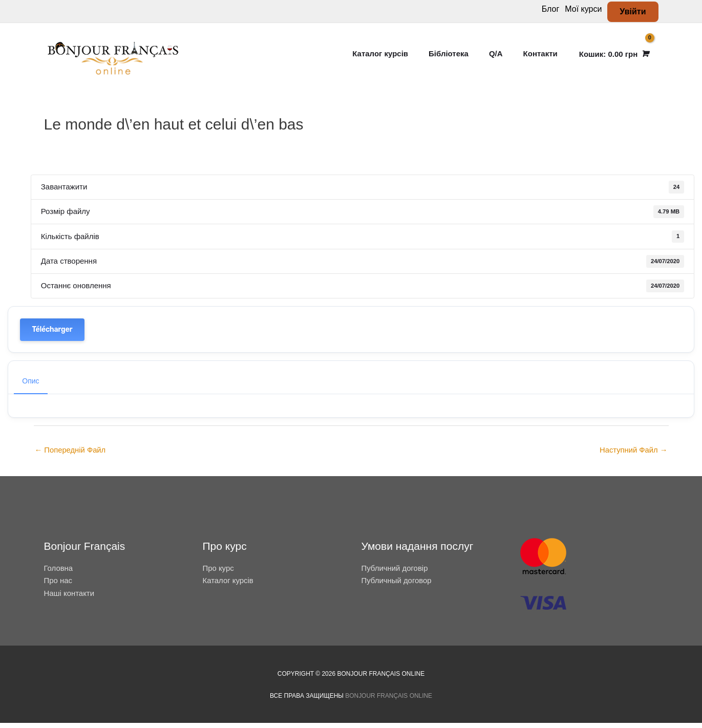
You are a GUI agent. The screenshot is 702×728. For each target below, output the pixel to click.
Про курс (219, 573)
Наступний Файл (633, 455)
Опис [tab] (30, 386)
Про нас (58, 585)
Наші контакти (69, 598)
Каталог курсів (228, 585)
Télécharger (52, 334)
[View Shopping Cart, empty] (613, 57)
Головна (59, 573)
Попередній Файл (71, 455)
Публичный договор (397, 585)
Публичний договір (395, 573)
